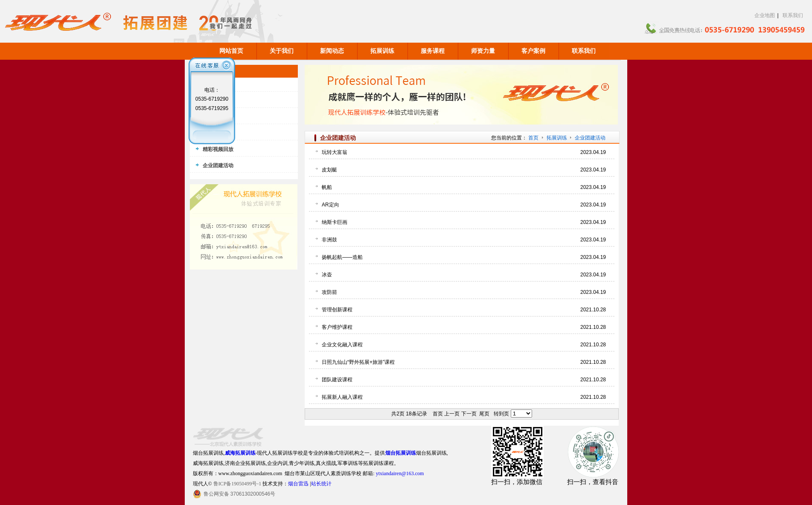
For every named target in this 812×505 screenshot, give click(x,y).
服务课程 (433, 51)
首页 (533, 138)
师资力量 (483, 51)
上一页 (452, 414)
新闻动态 (332, 51)
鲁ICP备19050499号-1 (237, 484)
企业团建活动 (590, 138)
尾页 (484, 414)
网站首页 (231, 51)
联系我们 (793, 15)
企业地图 (765, 15)
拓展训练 (382, 51)
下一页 (469, 414)
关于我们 (282, 51)
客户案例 (533, 51)
